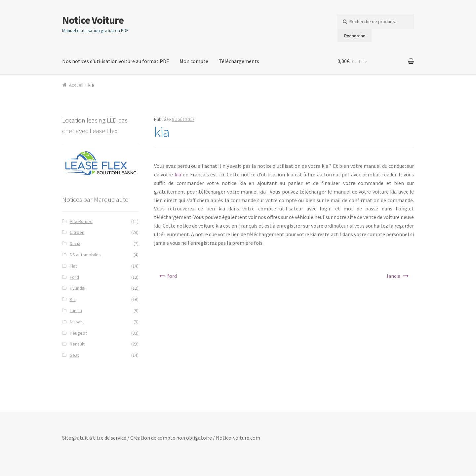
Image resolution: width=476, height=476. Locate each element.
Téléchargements (239, 61)
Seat (74, 355)
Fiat (73, 266)
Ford (74, 277)
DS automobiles (85, 255)
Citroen (77, 232)
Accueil (76, 85)
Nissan (76, 322)
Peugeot (78, 333)
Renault (77, 344)
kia (178, 174)
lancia (394, 276)
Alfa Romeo (81, 221)
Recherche (355, 36)
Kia (73, 299)
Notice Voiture (93, 20)
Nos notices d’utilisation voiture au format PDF (116, 61)
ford (172, 276)
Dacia (75, 243)
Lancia (76, 311)
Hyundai (78, 288)
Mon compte (194, 61)
